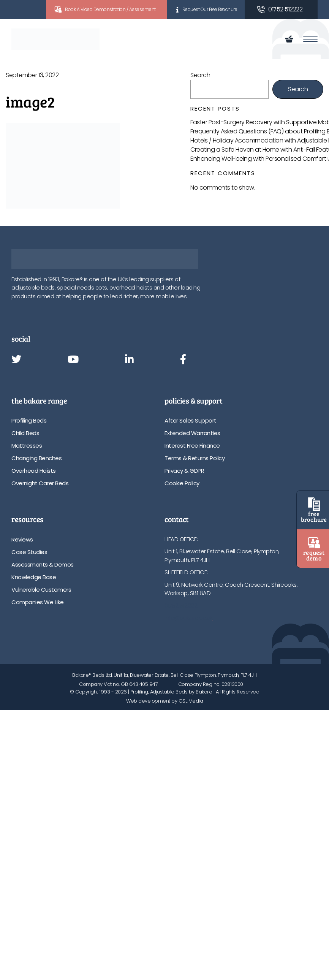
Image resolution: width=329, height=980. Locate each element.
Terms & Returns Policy (195, 458)
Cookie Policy (182, 483)
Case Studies (29, 552)
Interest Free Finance (192, 446)
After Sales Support (191, 420)
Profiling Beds (29, 420)
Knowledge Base (34, 577)
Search (200, 75)
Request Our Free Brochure (210, 9)
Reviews (22, 539)
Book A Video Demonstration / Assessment (110, 9)
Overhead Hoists (34, 471)
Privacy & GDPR (184, 471)
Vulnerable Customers (41, 590)
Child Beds (25, 433)
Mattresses (27, 446)
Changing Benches (36, 458)
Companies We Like (38, 602)
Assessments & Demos (43, 564)
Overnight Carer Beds (40, 483)
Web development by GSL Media (164, 701)
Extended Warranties (192, 433)
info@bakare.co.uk (189, 618)
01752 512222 (285, 9)
